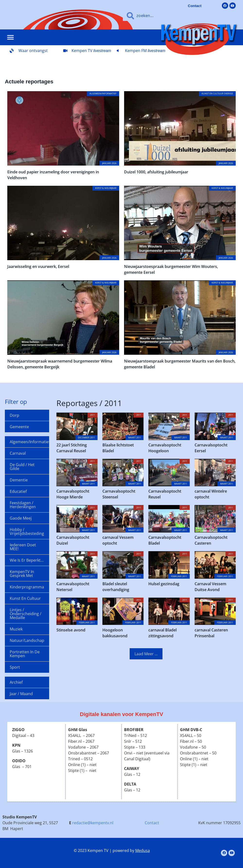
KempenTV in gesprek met (22, 574)
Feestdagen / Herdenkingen (23, 505)
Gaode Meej (21, 518)
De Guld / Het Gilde (22, 467)
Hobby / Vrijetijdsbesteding (27, 531)
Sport (15, 667)
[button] (10, 37)
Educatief (18, 491)
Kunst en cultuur (25, 598)
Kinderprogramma (27, 587)
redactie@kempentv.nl (93, 823)
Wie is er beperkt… (27, 560)
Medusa (143, 850)
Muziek (16, 629)
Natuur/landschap (27, 640)
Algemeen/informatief (29, 442)
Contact (152, 823)
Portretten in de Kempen (25, 654)
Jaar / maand (21, 694)
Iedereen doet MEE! (23, 547)
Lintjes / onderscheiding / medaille (26, 614)
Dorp (14, 415)
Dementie (19, 480)
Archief (16, 682)
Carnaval (18, 453)
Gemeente (19, 427)
